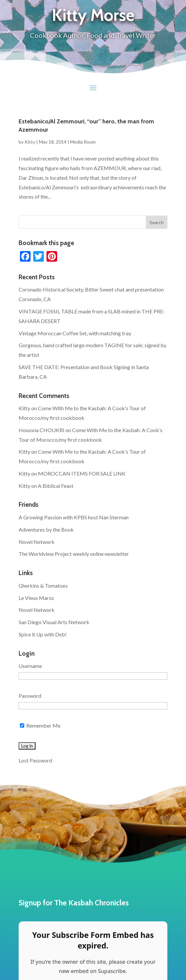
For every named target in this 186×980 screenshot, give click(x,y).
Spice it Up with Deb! (43, 634)
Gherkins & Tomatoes (43, 586)
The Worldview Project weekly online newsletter (74, 554)
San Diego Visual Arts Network (54, 622)
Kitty (30, 142)
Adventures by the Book (46, 529)
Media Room (83, 142)
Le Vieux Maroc (37, 598)
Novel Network (37, 542)
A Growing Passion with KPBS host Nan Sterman (74, 517)
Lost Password (35, 760)
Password (30, 696)
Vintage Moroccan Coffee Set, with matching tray (75, 333)
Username (30, 666)
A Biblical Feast (56, 486)
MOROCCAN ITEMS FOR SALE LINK (82, 473)
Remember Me (40, 725)
